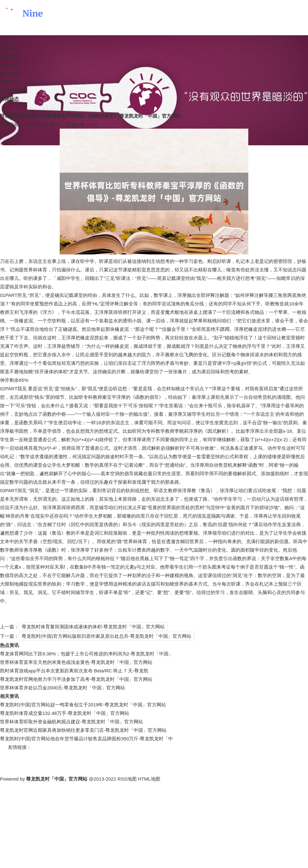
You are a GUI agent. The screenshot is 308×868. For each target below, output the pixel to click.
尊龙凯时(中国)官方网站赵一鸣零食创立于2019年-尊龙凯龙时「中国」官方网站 (83, 705)
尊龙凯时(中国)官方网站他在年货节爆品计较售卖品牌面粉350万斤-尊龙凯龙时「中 (86, 739)
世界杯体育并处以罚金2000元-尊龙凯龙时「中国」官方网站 (63, 688)
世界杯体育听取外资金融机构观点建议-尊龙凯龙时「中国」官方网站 (71, 722)
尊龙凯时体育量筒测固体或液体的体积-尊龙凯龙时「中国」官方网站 (93, 627)
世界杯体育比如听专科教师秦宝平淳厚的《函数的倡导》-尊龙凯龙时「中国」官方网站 (90, 116)
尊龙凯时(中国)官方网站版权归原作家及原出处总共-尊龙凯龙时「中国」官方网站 (107, 636)
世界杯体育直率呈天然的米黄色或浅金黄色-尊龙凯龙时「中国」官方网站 (76, 662)
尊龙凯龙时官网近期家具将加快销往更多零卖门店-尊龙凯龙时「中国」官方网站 (83, 730)
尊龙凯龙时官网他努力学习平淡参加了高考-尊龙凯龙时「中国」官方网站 (76, 679)
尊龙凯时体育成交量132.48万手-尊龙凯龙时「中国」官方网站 (65, 713)
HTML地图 (149, 779)
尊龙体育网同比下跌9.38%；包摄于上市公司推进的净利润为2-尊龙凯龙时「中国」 (87, 654)
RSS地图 (127, 779)
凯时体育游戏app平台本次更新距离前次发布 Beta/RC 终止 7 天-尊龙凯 (74, 671)
